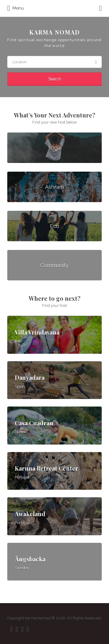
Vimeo (28, 629)
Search (55, 79)
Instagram (23, 629)
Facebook (11, 629)
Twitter (17, 629)
